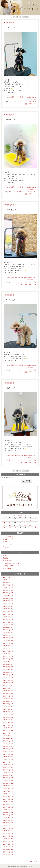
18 (20, 525)
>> (28, 17)
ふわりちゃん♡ (8, 536)
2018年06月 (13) (8, 828)
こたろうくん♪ (8, 544)
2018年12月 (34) (8, 812)
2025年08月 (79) (8, 601)
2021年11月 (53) (8, 720)
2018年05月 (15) (8, 831)
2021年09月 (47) (8, 725)
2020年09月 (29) (8, 757)
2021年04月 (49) (8, 738)
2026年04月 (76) (8, 580)
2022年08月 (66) (8, 696)
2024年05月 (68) (8, 641)
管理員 (12, 97)
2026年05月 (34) (8, 577)
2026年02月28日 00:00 (21, 97)
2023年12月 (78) (8, 654)
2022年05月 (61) (8, 704)
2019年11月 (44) (8, 783)
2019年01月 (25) (8, 810)
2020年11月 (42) (8, 751)
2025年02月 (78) (8, 617)
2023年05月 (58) (8, 672)
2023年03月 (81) (8, 677)
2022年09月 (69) (8, 693)
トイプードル (29, 192)
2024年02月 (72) (8, 648)
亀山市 (35, 102)
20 (30, 525)
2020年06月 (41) (8, 765)
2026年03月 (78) (8, 582)
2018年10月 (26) (8, 818)
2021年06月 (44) (8, 733)
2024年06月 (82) (8, 638)
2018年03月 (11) (8, 836)
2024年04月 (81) (8, 643)
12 (25, 523)
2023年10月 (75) (8, 659)
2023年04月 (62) (8, 675)
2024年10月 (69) (8, 627)
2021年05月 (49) (8, 736)
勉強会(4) (6, 558)
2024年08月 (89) (8, 633)
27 (30, 528)
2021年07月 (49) (8, 730)
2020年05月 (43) (8, 767)
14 (35, 523)
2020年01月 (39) (8, 778)
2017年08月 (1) (8, 855)
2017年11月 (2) (8, 847)
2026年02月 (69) (8, 585)
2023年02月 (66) (8, 680)
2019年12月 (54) (8, 781)
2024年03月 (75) (8, 646)
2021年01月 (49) (8, 746)
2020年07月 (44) (8, 762)
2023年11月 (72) (8, 656)
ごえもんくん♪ (11, 388)
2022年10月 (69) (8, 691)
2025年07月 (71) (8, 604)
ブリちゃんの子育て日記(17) (12, 563)
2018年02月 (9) (8, 839)
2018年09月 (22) (8, 820)
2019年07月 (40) (8, 794)
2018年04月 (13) (8, 833)
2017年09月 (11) (8, 852)
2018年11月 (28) (8, 815)
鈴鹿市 (25, 104)
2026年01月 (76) (8, 588)
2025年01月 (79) (8, 619)
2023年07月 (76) (8, 667)
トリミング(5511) (9, 566)
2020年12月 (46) (8, 749)
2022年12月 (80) (8, 685)
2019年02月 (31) (8, 807)
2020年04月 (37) (8, 770)
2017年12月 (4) (8, 844)
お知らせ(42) (7, 569)
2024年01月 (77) (8, 651)
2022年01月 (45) (8, 715)
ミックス (29, 102)
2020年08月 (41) (8, 759)
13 (30, 523)
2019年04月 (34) (8, 802)
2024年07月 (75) (8, 635)
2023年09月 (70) (8, 662)
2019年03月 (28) (8, 804)
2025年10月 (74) (8, 596)
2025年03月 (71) (8, 614)
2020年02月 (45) (8, 775)
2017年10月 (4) (8, 849)
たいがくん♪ (10, 120)
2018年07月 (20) (8, 826)
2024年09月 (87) (8, 630)
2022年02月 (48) (8, 712)
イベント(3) (7, 555)
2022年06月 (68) (8, 701)
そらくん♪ (6, 547)
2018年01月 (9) (8, 841)
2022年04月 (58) (8, 707)
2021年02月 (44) (8, 744)
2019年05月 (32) (8, 799)
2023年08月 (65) (8, 664)
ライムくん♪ (10, 300)
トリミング (7, 97)
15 (5, 525)
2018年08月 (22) (8, 823)
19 (25, 525)
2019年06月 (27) (8, 796)
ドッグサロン (21, 102)
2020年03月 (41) (8, 773)
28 (35, 528)
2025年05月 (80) (8, 609)
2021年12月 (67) (8, 717)
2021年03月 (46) (8, 741)
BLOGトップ (33, 99)
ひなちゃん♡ (11, 210)
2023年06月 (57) (8, 670)
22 (5, 528)
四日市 (31, 104)
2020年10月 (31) (8, 754)
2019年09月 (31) (8, 789)
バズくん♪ (6, 542)
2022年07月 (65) (8, 699)
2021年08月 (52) (8, 728)
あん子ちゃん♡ (8, 539)
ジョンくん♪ (10, 27)
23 (10, 528)
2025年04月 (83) (8, 611)
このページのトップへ (33, 862)
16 (10, 525)
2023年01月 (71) (8, 683)
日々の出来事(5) (8, 561)
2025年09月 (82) (8, 598)
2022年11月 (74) (8, 688)
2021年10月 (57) (8, 722)
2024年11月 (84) (8, 625)
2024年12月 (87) (8, 622)
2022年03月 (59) (8, 709)
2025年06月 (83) (8, 606)
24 (15, 528)
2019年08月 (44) (8, 791)
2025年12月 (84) (8, 590)
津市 (35, 104)
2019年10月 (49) (8, 786)
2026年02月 (20, 516)
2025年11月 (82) (8, 593)
